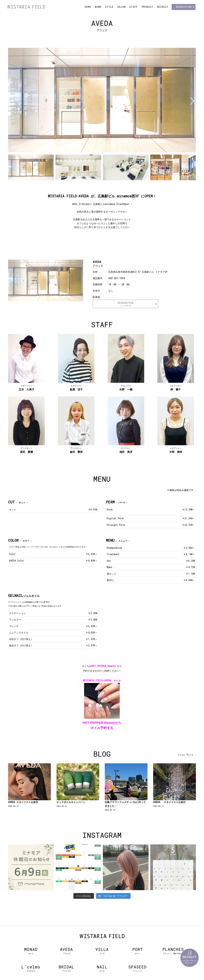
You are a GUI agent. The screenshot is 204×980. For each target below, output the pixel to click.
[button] (192, 101)
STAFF (134, 7)
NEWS (98, 7)
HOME (88, 7)
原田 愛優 (26, 450)
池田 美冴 (126, 450)
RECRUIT (163, 7)
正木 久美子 (27, 388)
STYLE (109, 7)
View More (186, 755)
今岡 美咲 (176, 450)
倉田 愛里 (76, 450)
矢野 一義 (126, 388)
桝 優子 (176, 388)
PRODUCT (148, 7)
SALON (122, 7)
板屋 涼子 (76, 388)
